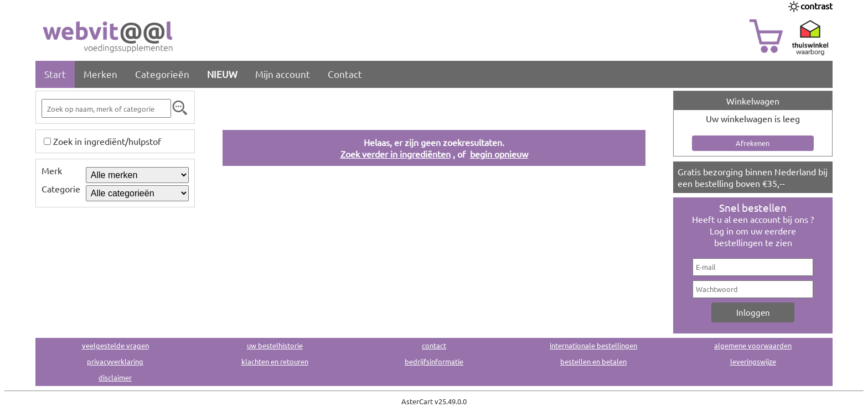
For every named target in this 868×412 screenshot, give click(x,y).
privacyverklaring (115, 361)
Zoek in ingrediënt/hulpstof (107, 141)
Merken (100, 74)
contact (434, 345)
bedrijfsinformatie (434, 361)
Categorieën (162, 74)
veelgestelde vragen (115, 345)
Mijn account (283, 74)
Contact (345, 74)
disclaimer (115, 377)
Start (55, 74)
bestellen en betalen (593, 361)
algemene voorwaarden (753, 345)
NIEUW (222, 74)
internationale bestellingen (593, 345)
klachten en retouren (275, 361)
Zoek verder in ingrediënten (396, 154)
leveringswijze (753, 361)
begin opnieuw (499, 154)
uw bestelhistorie (275, 345)
